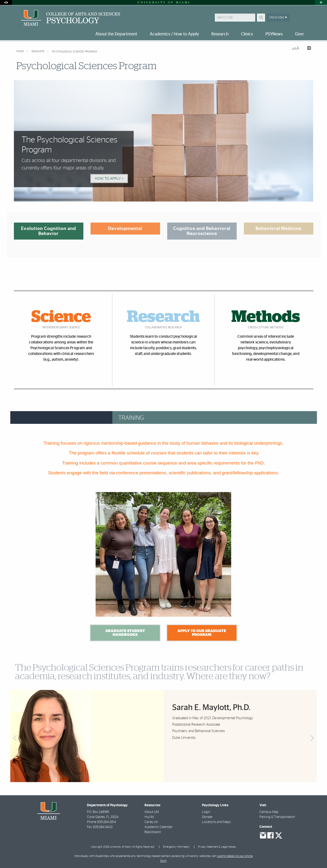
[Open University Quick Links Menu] (321, 3)
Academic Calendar (158, 827)
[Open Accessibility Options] (6, 3)
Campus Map (269, 812)
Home (20, 51)
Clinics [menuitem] (247, 34)
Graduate (38, 51)
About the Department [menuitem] (116, 34)
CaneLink (151, 822)
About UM (152, 812)
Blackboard (153, 832)
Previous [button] (15, 738)
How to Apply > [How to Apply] (109, 179)
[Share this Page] (307, 49)
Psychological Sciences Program (75, 52)
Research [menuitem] (220, 34)
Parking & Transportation (277, 817)
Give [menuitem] (299, 34)
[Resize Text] (296, 48)
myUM (149, 817)
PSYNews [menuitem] (274, 34)
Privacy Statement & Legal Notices (217, 847)
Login (206, 812)
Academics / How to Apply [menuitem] (174, 34)
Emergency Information (176, 847)
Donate (207, 817)
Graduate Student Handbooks (125, 633)
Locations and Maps (216, 822)
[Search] (261, 18)
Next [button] (313, 738)
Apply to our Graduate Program (202, 633)
